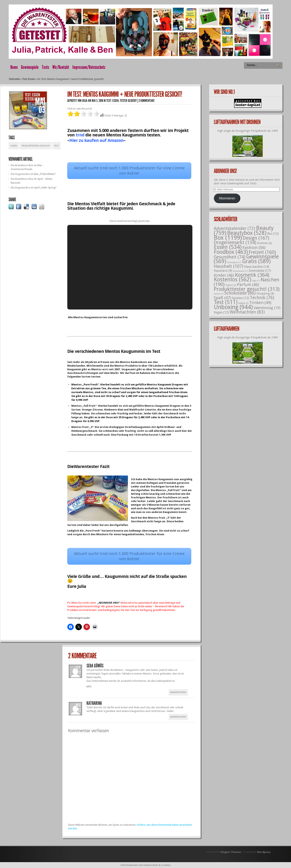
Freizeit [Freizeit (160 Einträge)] (262, 252)
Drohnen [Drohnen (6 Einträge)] (265, 243)
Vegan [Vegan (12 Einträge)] (221, 312)
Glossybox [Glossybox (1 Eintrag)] (234, 262)
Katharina (94, 703)
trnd (80, 135)
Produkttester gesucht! (36, 146)
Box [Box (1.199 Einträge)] (228, 238)
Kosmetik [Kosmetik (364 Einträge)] (252, 275)
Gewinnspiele (30, 67)
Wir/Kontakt (61, 67)
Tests (45, 67)
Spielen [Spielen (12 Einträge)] (241, 298)
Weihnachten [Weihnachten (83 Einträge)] (247, 312)
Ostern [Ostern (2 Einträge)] (231, 285)
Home (14, 67)
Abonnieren (227, 198)
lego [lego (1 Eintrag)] (256, 281)
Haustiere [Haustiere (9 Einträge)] (223, 271)
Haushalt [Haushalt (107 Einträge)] (229, 266)
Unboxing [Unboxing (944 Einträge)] (233, 307)
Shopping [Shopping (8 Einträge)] (265, 294)
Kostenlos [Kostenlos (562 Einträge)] (233, 280)
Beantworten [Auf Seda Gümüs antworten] (178, 692)
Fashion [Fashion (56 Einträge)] (254, 248)
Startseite (14, 79)
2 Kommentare (147, 101)
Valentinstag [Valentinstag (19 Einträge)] (267, 308)
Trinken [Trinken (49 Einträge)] (260, 303)
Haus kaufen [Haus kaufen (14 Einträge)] (257, 267)
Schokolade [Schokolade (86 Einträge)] (240, 293)
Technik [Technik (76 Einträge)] (262, 298)
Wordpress (264, 852)
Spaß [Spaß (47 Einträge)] (222, 298)
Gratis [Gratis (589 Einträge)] (256, 261)
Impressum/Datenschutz (89, 67)
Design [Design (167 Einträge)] (256, 238)
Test (56, 146)
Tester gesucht (35, 99)
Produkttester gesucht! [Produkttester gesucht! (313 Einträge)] (247, 289)
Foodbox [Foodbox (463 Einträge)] (231, 252)
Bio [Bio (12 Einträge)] (273, 234)
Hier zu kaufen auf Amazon (96, 140)
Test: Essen (28, 79)
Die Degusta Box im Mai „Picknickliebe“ (33, 174)
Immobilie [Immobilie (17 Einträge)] (260, 271)
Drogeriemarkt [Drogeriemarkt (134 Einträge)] (235, 243)
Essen (14, 146)
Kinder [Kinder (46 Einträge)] (224, 275)
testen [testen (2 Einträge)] (244, 303)
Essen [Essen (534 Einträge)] (228, 247)
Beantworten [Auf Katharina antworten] (178, 717)
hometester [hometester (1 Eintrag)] (240, 271)
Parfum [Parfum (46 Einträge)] (248, 285)
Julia (85, 101)
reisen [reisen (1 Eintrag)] (219, 294)
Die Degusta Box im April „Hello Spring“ (34, 188)
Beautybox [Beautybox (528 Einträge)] (247, 233)
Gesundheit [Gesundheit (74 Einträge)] (230, 257)
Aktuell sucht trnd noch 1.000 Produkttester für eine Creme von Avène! (129, 171)
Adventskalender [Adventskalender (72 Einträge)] (235, 228)
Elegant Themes (231, 852)
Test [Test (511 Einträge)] (226, 302)
